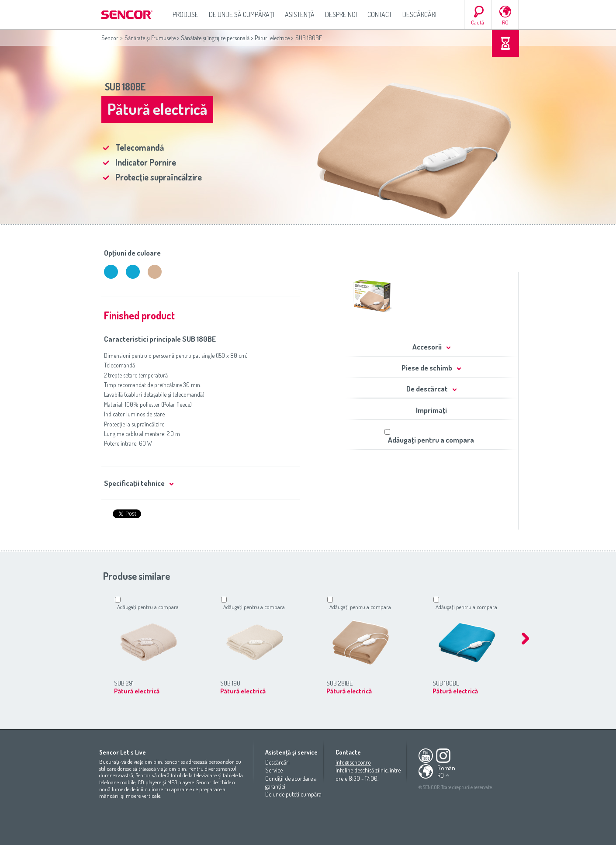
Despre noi (341, 14)
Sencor (110, 38)
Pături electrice (272, 38)
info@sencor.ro (353, 762)
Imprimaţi (431, 410)
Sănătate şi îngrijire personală (215, 38)
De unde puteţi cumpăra (293, 794)
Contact (380, 14)
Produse (185, 14)
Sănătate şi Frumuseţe (150, 38)
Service (274, 770)
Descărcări (419, 14)
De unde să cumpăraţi (242, 14)
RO (505, 22)
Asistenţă (300, 14)
